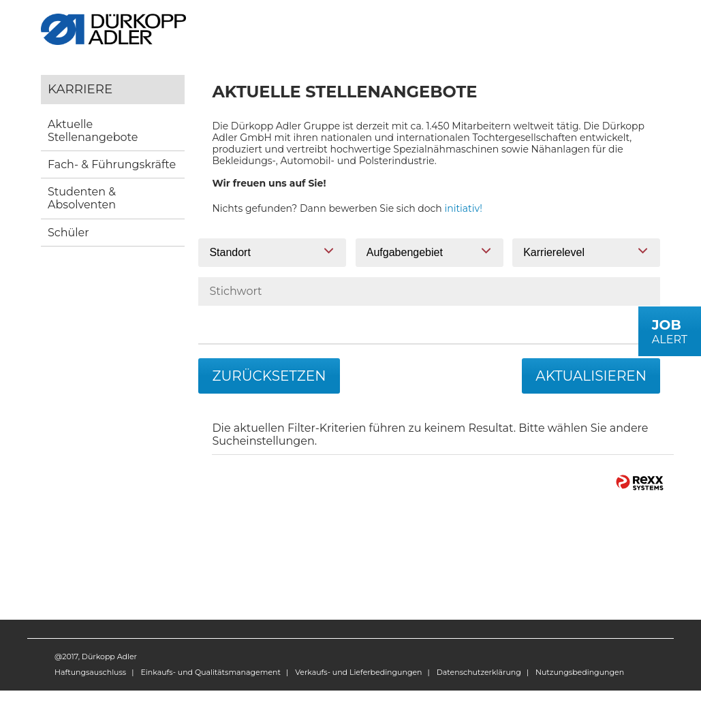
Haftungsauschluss (90, 672)
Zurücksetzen (269, 376)
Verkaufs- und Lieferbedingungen (358, 672)
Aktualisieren (591, 376)
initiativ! (464, 208)
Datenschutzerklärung (479, 672)
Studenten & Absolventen (82, 198)
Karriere (80, 89)
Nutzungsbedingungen (580, 672)
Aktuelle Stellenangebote (93, 131)
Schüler (68, 233)
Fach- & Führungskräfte (112, 164)
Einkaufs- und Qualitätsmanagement (210, 672)
